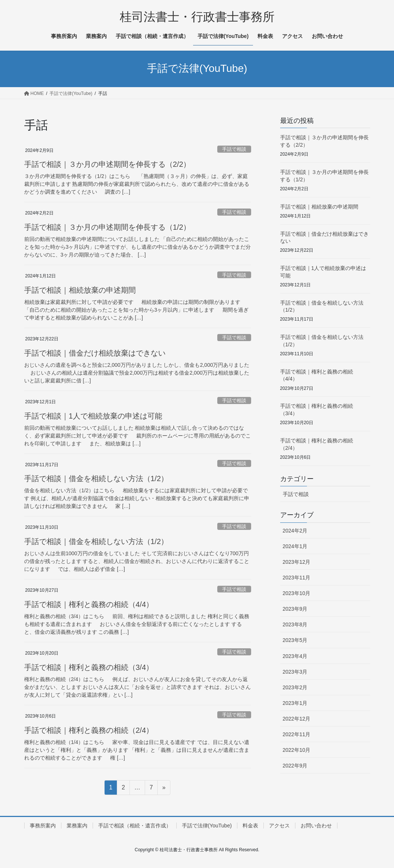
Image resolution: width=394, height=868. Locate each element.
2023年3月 (295, 672)
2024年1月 (295, 546)
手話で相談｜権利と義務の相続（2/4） (89, 730)
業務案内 (77, 826)
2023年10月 (297, 593)
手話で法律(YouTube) (207, 826)
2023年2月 (295, 687)
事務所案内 (43, 826)
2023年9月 (295, 609)
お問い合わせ (316, 826)
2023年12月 (297, 562)
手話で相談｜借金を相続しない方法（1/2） (96, 478)
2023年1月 (295, 703)
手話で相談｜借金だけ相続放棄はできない (95, 353)
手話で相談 (234, 149)
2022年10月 (297, 750)
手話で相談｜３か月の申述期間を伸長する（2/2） (108, 164)
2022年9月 (295, 766)
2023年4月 (295, 656)
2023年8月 (295, 624)
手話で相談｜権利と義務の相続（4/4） (89, 604)
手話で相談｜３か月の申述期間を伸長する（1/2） (108, 227)
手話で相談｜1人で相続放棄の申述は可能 (93, 416)
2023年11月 (297, 578)
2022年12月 (297, 719)
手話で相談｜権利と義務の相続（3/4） (89, 667)
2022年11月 (297, 734)
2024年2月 (295, 531)
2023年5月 (295, 640)
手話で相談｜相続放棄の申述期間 (80, 290)
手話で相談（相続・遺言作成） (135, 826)
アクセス (279, 826)
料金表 (250, 826)
